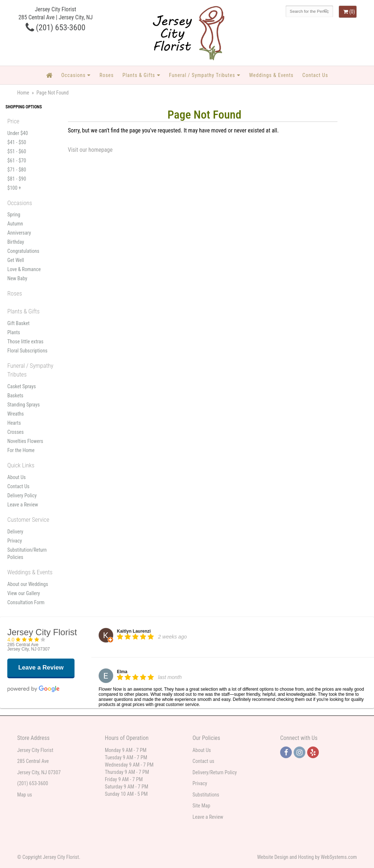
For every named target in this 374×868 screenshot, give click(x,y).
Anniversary (19, 233)
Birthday (16, 242)
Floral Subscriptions (27, 351)
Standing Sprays (24, 405)
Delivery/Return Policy (215, 772)
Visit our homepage (90, 150)
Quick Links (21, 465)
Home (23, 93)
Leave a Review (23, 505)
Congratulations (23, 251)
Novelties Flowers (25, 441)
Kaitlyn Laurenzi (134, 631)
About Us (16, 477)
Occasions (74, 75)
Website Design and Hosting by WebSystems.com (307, 857)
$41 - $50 (17, 142)
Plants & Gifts (139, 75)
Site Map (201, 806)
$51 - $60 (17, 151)
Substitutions (206, 795)
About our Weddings (28, 584)
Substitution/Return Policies (27, 553)
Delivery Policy (22, 495)
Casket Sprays (22, 386)
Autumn (15, 224)
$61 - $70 (17, 161)
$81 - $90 (17, 179)
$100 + (14, 188)
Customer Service (28, 520)
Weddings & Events (271, 75)
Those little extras (25, 342)
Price (13, 121)
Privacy (15, 541)
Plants (14, 332)
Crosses (16, 432)
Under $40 (18, 133)
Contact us (203, 761)
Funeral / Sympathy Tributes (202, 75)
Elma (122, 672)
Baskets (15, 396)
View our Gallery (24, 593)
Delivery (15, 532)
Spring (14, 215)
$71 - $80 (17, 170)
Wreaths (16, 414)
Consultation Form (26, 602)
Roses (106, 75)
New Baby (17, 278)
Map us (25, 795)
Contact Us (315, 75)
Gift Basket (18, 323)
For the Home (21, 450)
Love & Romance (24, 269)
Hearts (14, 423)
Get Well (16, 260)
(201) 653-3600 (56, 27)
